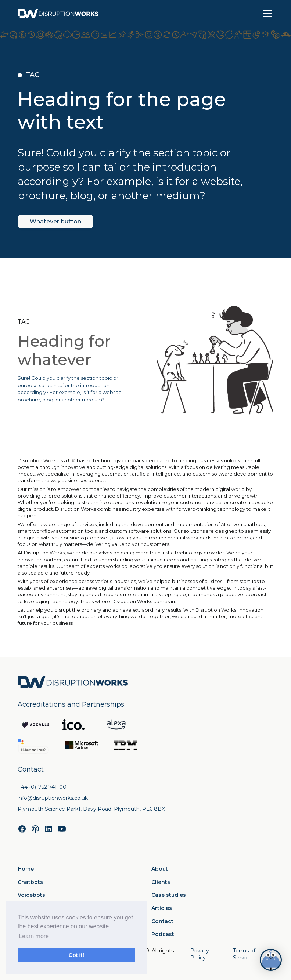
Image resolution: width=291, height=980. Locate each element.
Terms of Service (244, 954)
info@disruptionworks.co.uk (53, 798)
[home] (58, 13)
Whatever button (55, 221)
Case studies (169, 895)
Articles (162, 908)
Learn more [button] (34, 936)
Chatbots (30, 882)
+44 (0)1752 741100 (42, 787)
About (160, 869)
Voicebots (31, 895)
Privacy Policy (200, 954)
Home (26, 869)
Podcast (163, 934)
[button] (266, 13)
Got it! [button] (76, 955)
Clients (161, 882)
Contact (162, 921)
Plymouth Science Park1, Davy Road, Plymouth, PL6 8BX (91, 809)
